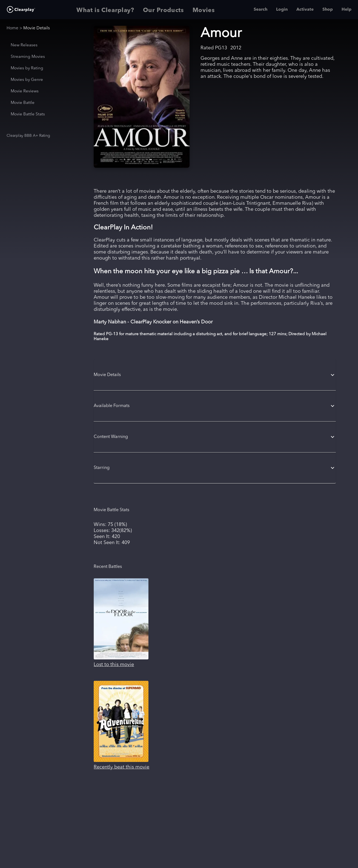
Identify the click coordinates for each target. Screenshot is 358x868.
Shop (328, 10)
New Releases (24, 45)
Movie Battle (23, 103)
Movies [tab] (204, 10)
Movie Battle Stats (28, 114)
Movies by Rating (27, 68)
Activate (305, 10)
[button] (215, 375)
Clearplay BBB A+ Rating (28, 136)
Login (282, 10)
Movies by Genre (27, 80)
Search (260, 10)
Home (12, 28)
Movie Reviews (25, 91)
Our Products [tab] (163, 10)
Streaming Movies (28, 57)
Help (346, 10)
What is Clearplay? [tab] (105, 10)
